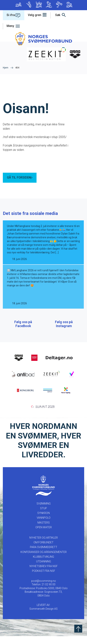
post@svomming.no (44, 589)
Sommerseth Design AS (43, 617)
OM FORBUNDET (43, 550)
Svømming (18, 5)
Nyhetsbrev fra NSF (44, 574)
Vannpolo (49, 5)
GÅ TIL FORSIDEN (19, 177)
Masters (59, 5)
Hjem (6, 68)
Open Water (69, 5)
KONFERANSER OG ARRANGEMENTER (44, 560)
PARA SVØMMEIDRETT (44, 555)
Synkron (39, 5)
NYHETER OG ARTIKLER (44, 546)
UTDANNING (44, 569)
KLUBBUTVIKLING (43, 565)
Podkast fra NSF (44, 579)
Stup (29, 5)
